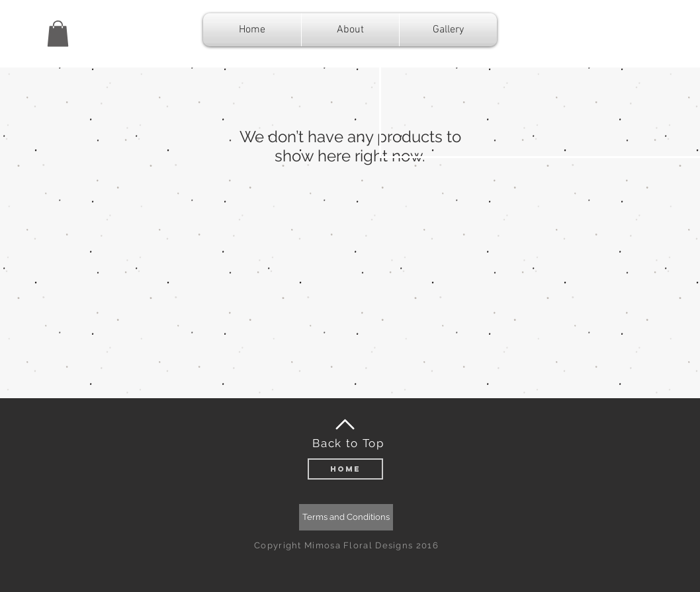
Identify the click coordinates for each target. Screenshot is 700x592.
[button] (58, 33)
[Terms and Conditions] (346, 517)
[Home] (345, 469)
